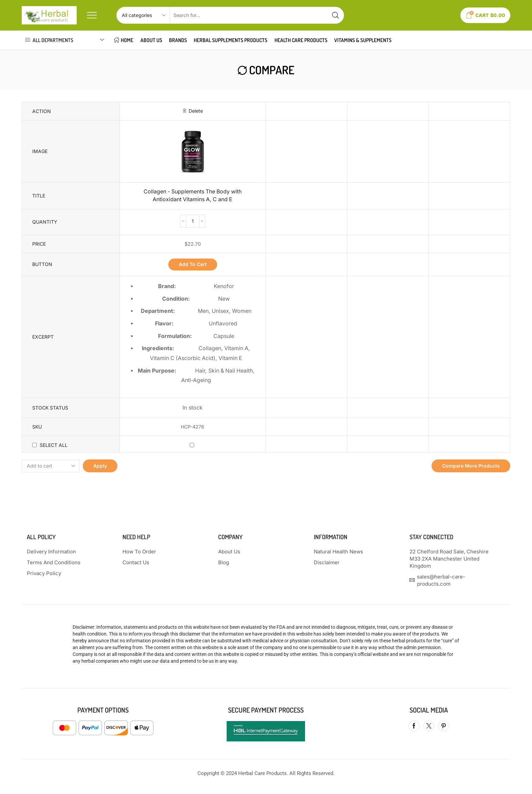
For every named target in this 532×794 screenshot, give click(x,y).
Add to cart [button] (193, 264)
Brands (178, 40)
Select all (54, 445)
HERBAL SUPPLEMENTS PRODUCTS (231, 40)
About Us (151, 40)
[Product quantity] (193, 221)
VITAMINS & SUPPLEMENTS (363, 40)
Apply (100, 466)
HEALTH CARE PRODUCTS (301, 40)
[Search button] (336, 15)
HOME (124, 40)
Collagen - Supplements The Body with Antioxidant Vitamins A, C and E (193, 195)
